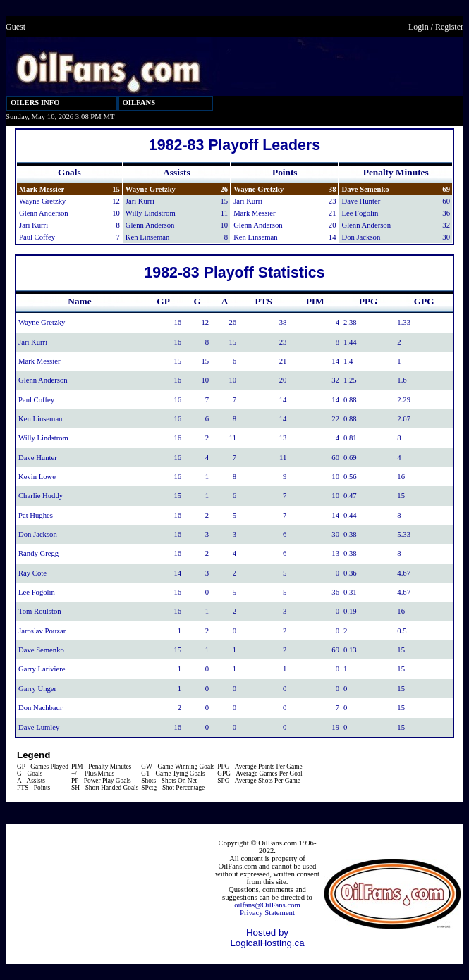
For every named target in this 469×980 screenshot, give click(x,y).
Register (449, 27)
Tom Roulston (40, 611)
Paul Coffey (37, 237)
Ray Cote (32, 573)
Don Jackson (361, 237)
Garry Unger (37, 689)
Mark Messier (42, 189)
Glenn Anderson (44, 213)
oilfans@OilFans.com (267, 905)
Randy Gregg (38, 553)
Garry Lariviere (42, 669)
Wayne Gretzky (42, 201)
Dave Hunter (361, 201)
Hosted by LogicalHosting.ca (267, 938)
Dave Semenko (365, 189)
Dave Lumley (39, 727)
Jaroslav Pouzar (42, 631)
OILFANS (139, 103)
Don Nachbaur (40, 708)
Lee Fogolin (360, 213)
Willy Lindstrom (151, 213)
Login (419, 27)
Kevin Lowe (37, 477)
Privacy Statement (267, 913)
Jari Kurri (33, 225)
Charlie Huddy (41, 496)
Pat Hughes (36, 515)
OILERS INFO (35, 103)
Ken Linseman (147, 237)
